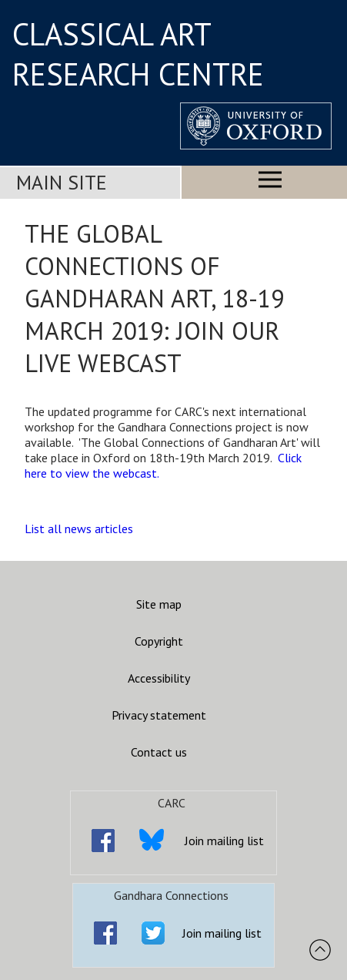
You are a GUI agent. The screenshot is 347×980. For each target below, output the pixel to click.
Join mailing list (224, 841)
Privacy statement (159, 715)
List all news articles (79, 529)
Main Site (62, 182)
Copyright (159, 641)
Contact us (159, 752)
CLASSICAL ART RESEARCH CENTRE (138, 54)
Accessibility (159, 678)
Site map (159, 604)
